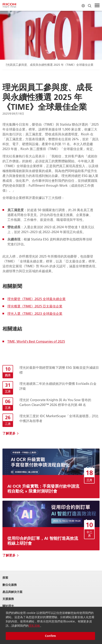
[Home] (10, 5)
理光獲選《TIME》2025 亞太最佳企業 (35, 306)
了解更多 (9, 433)
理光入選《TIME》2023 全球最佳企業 (35, 313)
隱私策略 (34, 626)
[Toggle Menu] (97, 5)
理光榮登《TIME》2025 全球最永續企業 (36, 299)
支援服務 (8, 599)
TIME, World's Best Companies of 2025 (36, 341)
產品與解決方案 (12, 592)
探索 (5, 578)
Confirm (50, 636)
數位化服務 (10, 585)
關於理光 (8, 606)
